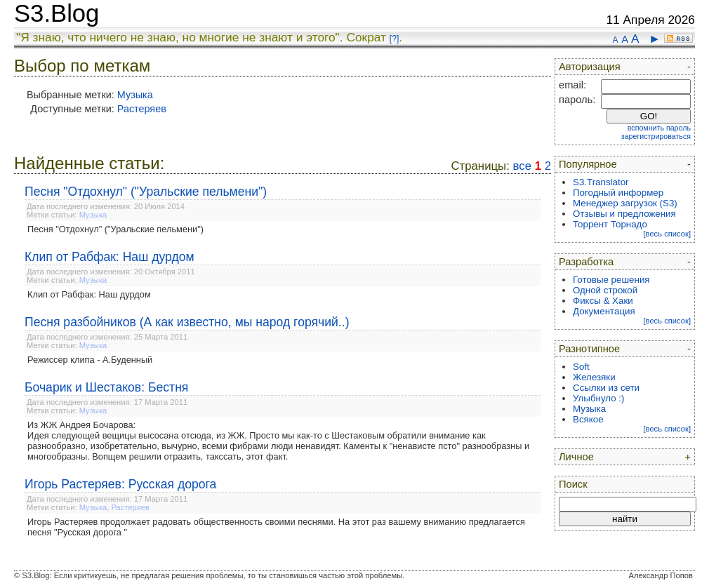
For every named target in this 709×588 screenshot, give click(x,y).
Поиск (573, 484)
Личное (576, 457)
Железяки (594, 377)
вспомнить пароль (659, 128)
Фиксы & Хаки (603, 301)
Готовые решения (611, 280)
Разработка (586, 262)
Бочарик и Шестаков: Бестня (106, 387)
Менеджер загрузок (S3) (625, 203)
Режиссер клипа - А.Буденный (90, 360)
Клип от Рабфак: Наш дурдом (110, 257)
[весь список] (667, 234)
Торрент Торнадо (610, 224)
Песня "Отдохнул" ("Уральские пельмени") (146, 192)
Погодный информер (618, 193)
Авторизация (590, 67)
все (522, 166)
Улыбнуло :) (598, 398)
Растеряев (142, 109)
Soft (581, 367)
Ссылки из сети (606, 388)
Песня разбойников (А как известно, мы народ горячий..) (187, 322)
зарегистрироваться (656, 136)
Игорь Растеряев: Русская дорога (120, 484)
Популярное (588, 164)
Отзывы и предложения (624, 214)
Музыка (135, 95)
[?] (394, 39)
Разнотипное (589, 349)
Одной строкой (605, 290)
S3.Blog (57, 13)
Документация (604, 311)
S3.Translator (601, 182)
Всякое (588, 419)
